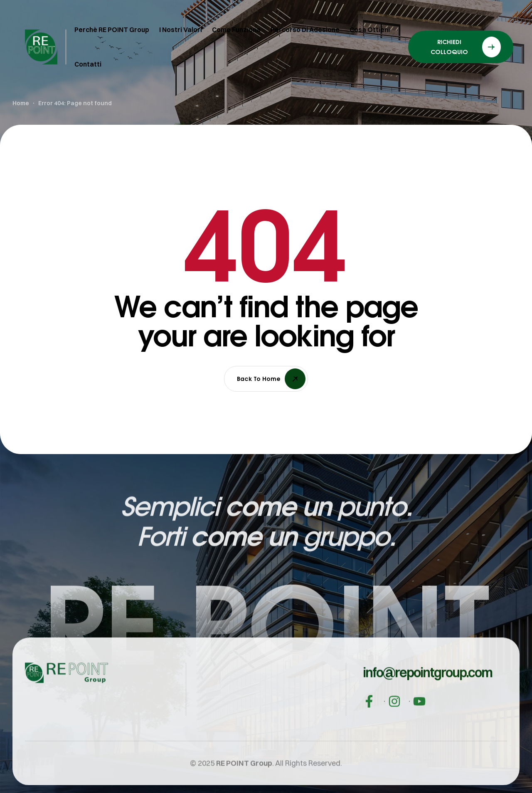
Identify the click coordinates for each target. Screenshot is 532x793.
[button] (427, 701)
